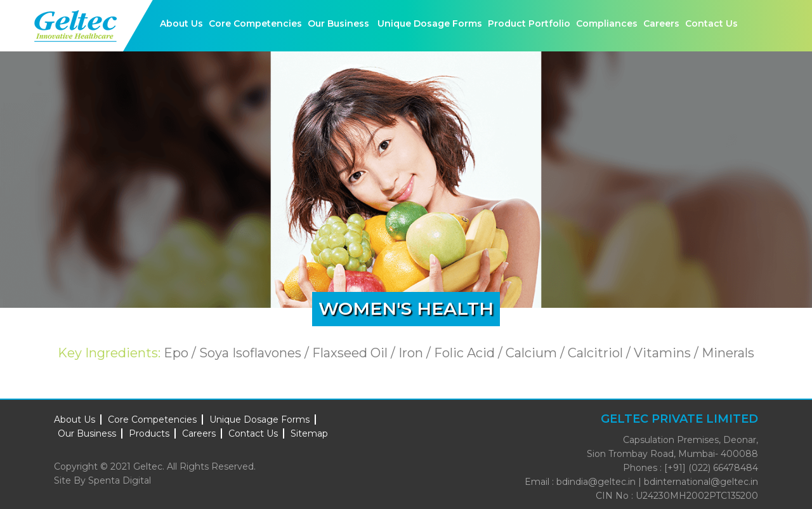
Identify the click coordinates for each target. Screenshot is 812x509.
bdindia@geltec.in (596, 482)
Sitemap (309, 433)
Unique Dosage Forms (430, 23)
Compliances (607, 23)
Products (149, 433)
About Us (181, 23)
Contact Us (711, 23)
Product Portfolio (529, 23)
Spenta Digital (120, 480)
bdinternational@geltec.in (701, 482)
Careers (661, 23)
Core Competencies (255, 23)
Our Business (338, 23)
